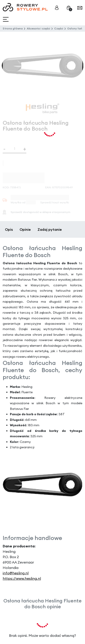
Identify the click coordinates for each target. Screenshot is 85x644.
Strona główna (13, 28)
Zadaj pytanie (50, 229)
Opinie (25, 229)
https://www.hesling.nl (22, 578)
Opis (9, 229)
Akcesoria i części (38, 28)
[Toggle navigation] (6, 19)
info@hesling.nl (16, 573)
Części (59, 28)
